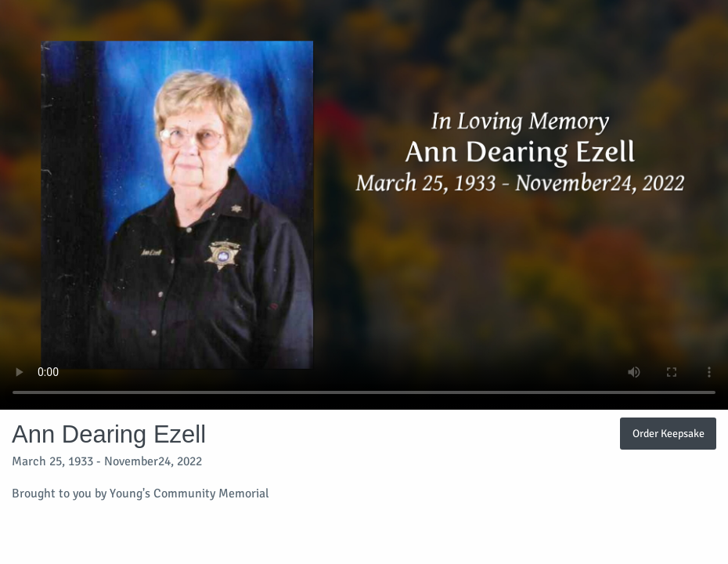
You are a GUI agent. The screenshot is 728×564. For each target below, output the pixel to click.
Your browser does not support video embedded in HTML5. (364, 205)
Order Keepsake (669, 433)
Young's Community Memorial (189, 493)
